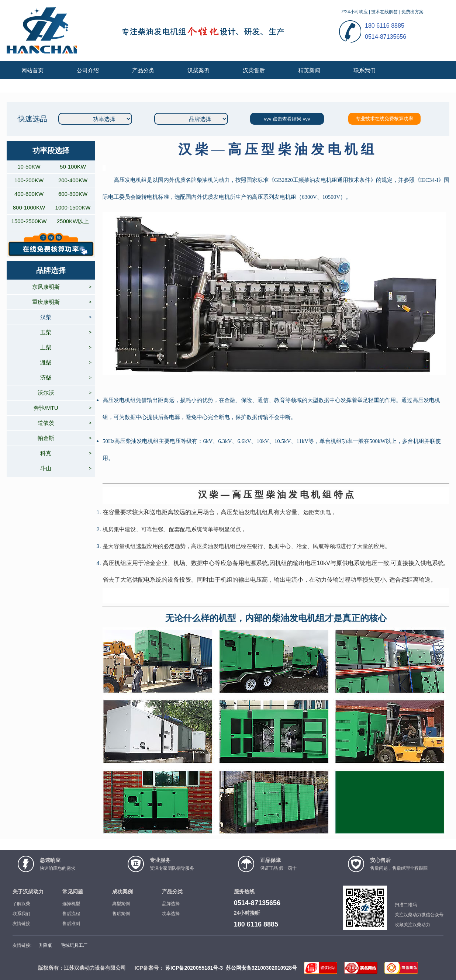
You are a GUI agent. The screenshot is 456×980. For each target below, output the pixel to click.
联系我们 (365, 70)
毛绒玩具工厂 (74, 945)
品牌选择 (171, 904)
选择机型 (71, 904)
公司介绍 (88, 70)
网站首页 (32, 70)
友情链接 (21, 924)
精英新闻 (309, 70)
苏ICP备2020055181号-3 (194, 968)
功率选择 (171, 914)
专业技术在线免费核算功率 (384, 119)
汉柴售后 (254, 70)
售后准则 (71, 924)
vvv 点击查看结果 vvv (287, 119)
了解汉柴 (21, 904)
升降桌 (45, 945)
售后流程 (71, 914)
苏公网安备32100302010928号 (261, 968)
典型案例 (121, 904)
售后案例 (121, 914)
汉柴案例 (198, 70)
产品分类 (143, 70)
